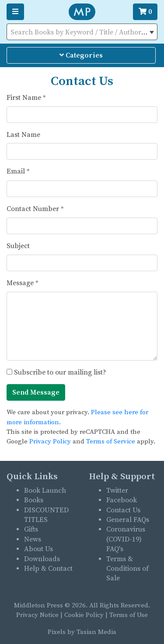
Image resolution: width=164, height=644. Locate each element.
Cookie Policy (84, 615)
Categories (81, 55)
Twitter (117, 491)
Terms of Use (129, 615)
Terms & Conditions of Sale (127, 569)
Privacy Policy (50, 441)
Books (34, 500)
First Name (26, 98)
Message (23, 283)
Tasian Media (96, 632)
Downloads (42, 559)
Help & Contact (48, 569)
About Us (38, 549)
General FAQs (128, 520)
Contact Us (123, 510)
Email (18, 171)
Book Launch (45, 491)
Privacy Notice (37, 615)
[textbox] (82, 32)
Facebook (122, 500)
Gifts (31, 529)
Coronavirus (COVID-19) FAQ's (126, 539)
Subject (18, 246)
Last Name (23, 135)
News (33, 539)
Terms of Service (111, 441)
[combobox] (82, 32)
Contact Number (35, 209)
